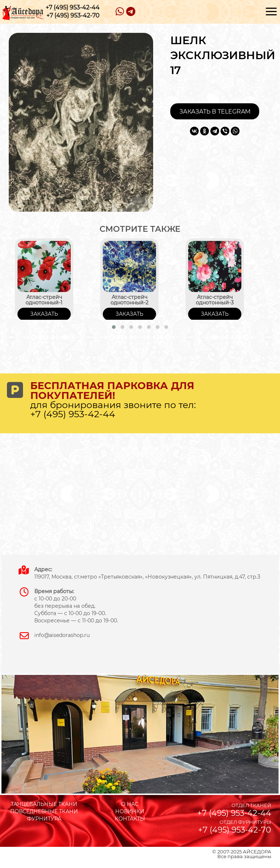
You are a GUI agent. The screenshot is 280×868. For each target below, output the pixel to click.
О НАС (130, 804)
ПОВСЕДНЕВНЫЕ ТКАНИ (44, 811)
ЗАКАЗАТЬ (44, 314)
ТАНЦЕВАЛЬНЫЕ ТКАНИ (44, 804)
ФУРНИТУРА (44, 819)
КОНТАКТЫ (130, 819)
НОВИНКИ (130, 811)
